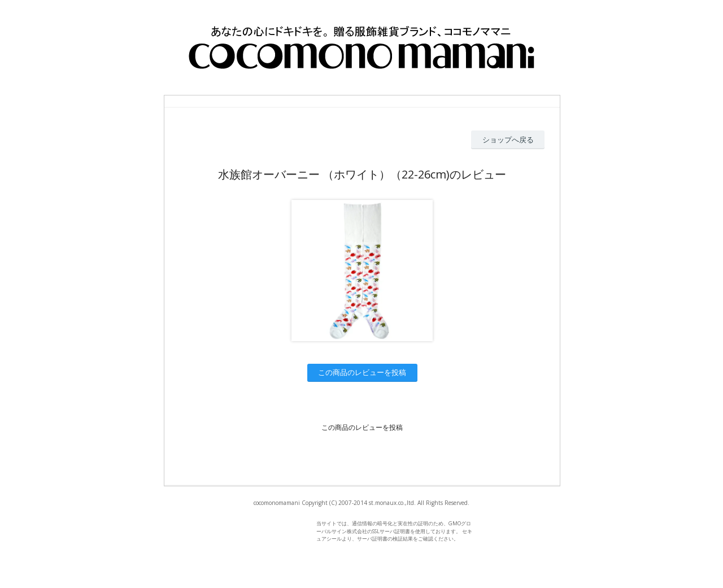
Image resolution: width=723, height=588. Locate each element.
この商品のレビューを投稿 (362, 372)
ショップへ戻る (508, 140)
